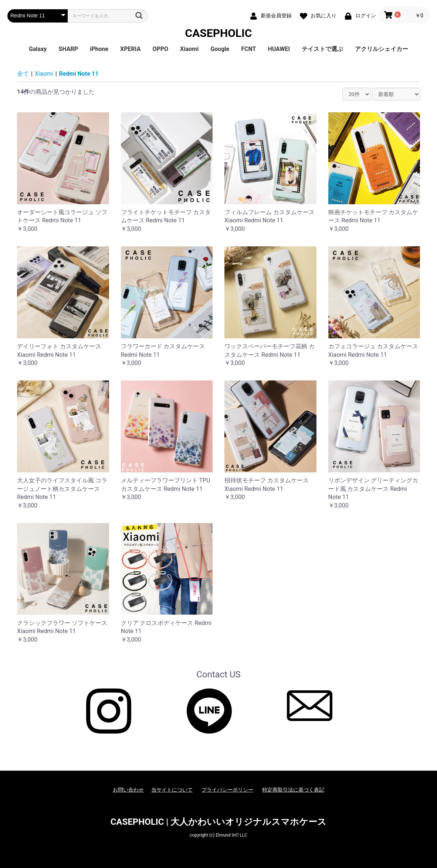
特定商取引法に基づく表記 (293, 790)
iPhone (99, 49)
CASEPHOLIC (219, 33)
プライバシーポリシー (227, 790)
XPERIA (130, 49)
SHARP (68, 49)
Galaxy (38, 49)
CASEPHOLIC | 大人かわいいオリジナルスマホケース (219, 822)
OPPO (160, 49)
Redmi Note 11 (79, 74)
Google (220, 49)
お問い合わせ (128, 790)
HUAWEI (279, 49)
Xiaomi (189, 49)
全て (23, 74)
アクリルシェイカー (382, 49)
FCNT (248, 49)
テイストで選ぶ (322, 49)
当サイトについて (172, 790)
